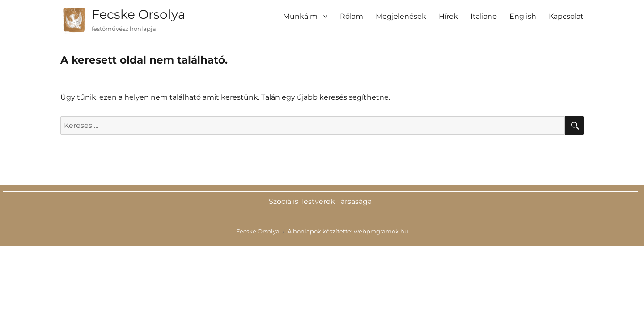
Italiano (484, 16)
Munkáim (300, 16)
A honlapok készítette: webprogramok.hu (348, 231)
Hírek (448, 16)
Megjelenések (401, 16)
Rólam (352, 16)
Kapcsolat (566, 16)
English (523, 16)
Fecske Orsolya (139, 14)
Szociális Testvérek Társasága (320, 201)
